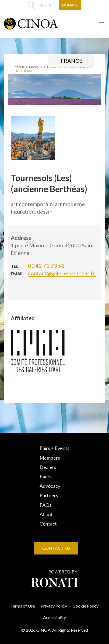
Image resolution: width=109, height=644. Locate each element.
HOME (20, 67)
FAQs (45, 505)
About (46, 514)
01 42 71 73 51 (46, 266)
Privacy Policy (54, 606)
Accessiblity (55, 617)
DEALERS (36, 67)
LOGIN (45, 5)
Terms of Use (23, 606)
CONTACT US (56, 548)
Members (50, 458)
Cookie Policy (86, 606)
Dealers (48, 467)
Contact (48, 524)
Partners (49, 495)
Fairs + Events (55, 448)
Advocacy (50, 486)
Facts (45, 477)
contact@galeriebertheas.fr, (62, 273)
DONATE (70, 5)
